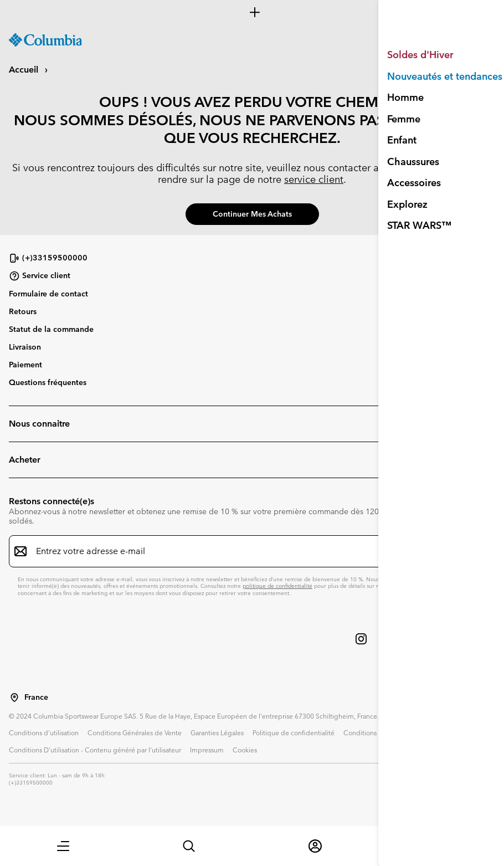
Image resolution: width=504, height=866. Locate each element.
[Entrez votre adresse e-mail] (245, 551)
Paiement (25, 365)
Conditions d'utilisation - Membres (396, 732)
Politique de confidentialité (294, 732)
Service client (40, 276)
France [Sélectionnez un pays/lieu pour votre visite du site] (36, 697)
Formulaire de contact (48, 294)
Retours (23, 311)
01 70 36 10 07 (420, 168)
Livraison (25, 347)
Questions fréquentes (48, 382)
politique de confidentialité (277, 586)
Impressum (207, 750)
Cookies (245, 750)
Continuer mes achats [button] (252, 214)
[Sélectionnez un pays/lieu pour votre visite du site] (14, 698)
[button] (63, 846)
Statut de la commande (51, 329)
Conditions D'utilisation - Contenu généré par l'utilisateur (95, 750)
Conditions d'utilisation (44, 732)
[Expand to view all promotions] (252, 12)
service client (314, 179)
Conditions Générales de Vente (135, 732)
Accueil (25, 70)
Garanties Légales (217, 732)
